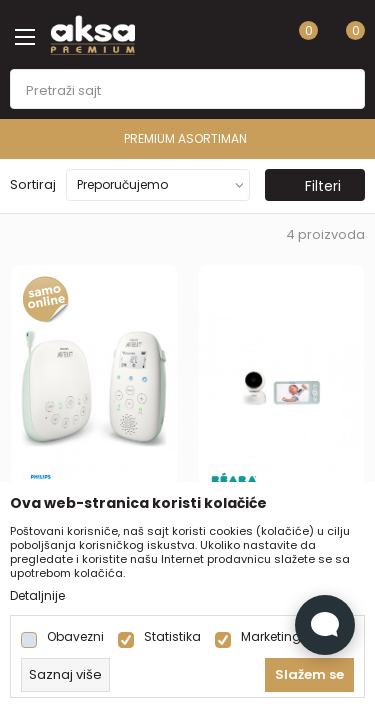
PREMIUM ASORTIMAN (185, 138)
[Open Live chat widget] (325, 625)
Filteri (313, 186)
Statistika (172, 637)
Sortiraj (33, 184)
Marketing (271, 637)
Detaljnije (37, 596)
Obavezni (75, 637)
